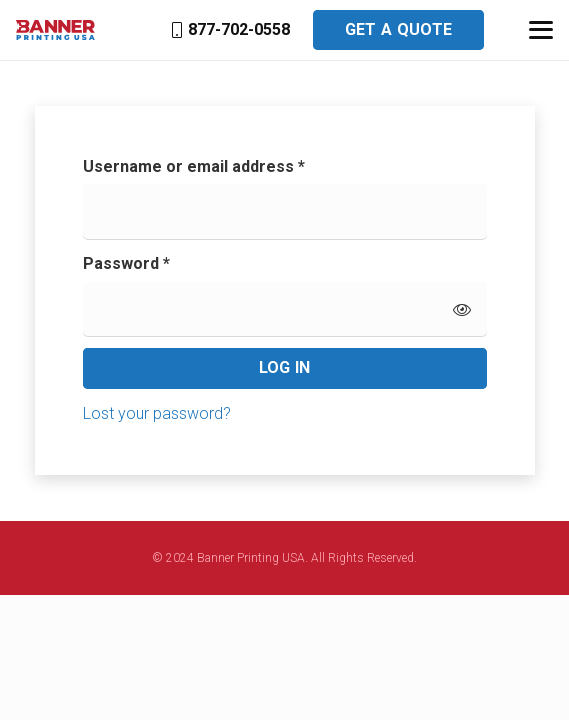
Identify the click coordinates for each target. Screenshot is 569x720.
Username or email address (227, 165)
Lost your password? (157, 413)
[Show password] (462, 308)
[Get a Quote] (399, 30)
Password (160, 262)
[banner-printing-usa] (55, 30)
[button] (541, 30)
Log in (285, 367)
